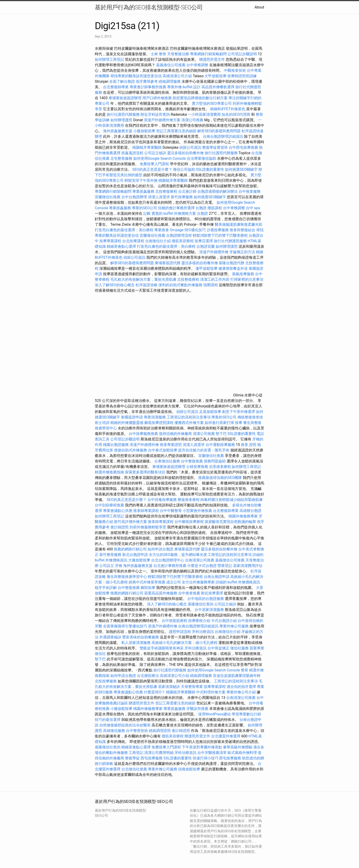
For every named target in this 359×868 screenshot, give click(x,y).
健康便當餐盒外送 (233, 268)
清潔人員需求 (159, 197)
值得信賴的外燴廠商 (175, 434)
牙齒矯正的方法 (242, 252)
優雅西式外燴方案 (189, 423)
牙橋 (119, 566)
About (259, 7)
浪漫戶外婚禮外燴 (214, 252)
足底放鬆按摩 (211, 412)
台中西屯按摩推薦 (244, 147)
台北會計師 (187, 191)
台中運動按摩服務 (221, 445)
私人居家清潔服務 (136, 643)
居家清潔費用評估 (248, 566)
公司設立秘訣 (155, 153)
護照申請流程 (180, 632)
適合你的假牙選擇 (241, 687)
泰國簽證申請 (132, 417)
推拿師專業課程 (147, 511)
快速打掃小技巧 (206, 758)
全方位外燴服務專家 (199, 582)
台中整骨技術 (137, 731)
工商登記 (136, 753)
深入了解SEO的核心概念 (115, 285)
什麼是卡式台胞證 (202, 566)
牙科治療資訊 (203, 632)
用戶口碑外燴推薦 (158, 98)
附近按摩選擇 (212, 593)
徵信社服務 (239, 648)
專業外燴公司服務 (234, 626)
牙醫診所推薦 (197, 709)
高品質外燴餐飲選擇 (218, 87)
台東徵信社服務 (167, 461)
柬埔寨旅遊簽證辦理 (125, 98)
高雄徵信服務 (114, 731)
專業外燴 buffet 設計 (184, 87)
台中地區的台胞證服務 (206, 599)
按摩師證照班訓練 (242, 76)
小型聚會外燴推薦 (197, 511)
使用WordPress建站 (215, 714)
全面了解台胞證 (122, 81)
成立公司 (174, 582)
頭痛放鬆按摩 (190, 769)
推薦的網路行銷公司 (130, 549)
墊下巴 (221, 434)
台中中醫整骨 (171, 511)
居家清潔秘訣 (169, 687)
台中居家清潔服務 (209, 610)
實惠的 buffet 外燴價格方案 (174, 213)
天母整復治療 (178, 54)
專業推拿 (162, 230)
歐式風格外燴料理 (243, 753)
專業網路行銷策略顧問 (208, 54)
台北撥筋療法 (148, 676)
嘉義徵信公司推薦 (171, 65)
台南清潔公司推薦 (200, 560)
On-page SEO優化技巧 (188, 230)
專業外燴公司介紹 (241, 692)
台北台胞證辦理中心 (168, 560)
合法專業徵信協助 (201, 158)
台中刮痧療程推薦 (110, 505)
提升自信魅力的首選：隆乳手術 (204, 450)
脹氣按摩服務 (244, 274)
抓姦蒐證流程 (132, 153)
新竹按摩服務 (182, 197)
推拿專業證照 (171, 445)
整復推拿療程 (189, 500)
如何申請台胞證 (160, 549)
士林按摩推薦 (197, 467)
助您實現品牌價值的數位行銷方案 (200, 98)
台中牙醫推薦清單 (212, 753)
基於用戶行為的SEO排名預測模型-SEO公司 (149, 7)
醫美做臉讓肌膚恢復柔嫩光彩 (239, 224)
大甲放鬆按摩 (216, 76)
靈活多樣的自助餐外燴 (185, 153)
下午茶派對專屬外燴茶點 (202, 747)
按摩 (239, 423)
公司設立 (107, 566)
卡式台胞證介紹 (224, 621)
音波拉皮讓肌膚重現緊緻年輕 (237, 676)
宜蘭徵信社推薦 (108, 197)
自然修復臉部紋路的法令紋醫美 (125, 725)
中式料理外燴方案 (211, 692)
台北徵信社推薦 (134, 769)
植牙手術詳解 (106, 588)
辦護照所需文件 (212, 59)
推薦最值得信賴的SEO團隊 (220, 478)
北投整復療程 (166, 191)
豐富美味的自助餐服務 (141, 637)
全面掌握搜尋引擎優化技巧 (125, 626)
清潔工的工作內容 (215, 279)
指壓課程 (211, 285)
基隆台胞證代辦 (231, 263)
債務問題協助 (215, 461)
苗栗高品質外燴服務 (161, 593)
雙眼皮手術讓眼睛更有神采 (162, 648)
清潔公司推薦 (192, 120)
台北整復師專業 (116, 87)
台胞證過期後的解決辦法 (218, 191)
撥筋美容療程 (183, 241)
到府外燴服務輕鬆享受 (148, 527)
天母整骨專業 (192, 687)
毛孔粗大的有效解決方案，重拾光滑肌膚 (143, 279)
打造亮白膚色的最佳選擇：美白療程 (124, 230)
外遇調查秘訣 (110, 637)
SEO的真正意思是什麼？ (152, 169)
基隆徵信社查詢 (201, 604)
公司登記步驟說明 (242, 54)
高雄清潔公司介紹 (177, 76)
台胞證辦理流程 (179, 235)
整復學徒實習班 (215, 147)
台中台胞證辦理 (134, 197)
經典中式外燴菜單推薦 (147, 582)
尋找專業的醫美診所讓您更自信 (136, 76)
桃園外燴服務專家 (243, 516)
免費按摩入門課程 (155, 164)
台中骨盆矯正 (219, 648)
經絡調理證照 (160, 731)
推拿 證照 (249, 445)
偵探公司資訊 (190, 147)
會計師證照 (120, 527)
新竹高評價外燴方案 (131, 522)
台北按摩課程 (134, 241)
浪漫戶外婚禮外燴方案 (163, 120)
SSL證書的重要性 (210, 169)
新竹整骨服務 (110, 555)
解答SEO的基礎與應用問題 (219, 131)
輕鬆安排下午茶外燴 (141, 180)
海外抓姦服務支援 (118, 131)
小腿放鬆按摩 (145, 131)
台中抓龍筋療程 (175, 621)
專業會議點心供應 (118, 511)
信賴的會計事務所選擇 (176, 208)
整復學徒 (132, 758)
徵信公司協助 (184, 169)
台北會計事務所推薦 (170, 566)
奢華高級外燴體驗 (238, 747)
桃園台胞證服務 (116, 445)
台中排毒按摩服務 (163, 500)
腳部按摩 (148, 588)
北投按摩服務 (106, 681)
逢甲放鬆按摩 (207, 268)
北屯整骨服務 (122, 158)
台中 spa (253, 208)
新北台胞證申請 (135, 555)
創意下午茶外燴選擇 (239, 412)
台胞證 (201, 208)
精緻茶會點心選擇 (121, 246)
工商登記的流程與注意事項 (189, 417)
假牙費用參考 (147, 81)
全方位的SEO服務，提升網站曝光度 (178, 555)
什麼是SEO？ (155, 692)
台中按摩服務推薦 (144, 434)
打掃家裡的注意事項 (247, 279)
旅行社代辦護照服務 (230, 241)
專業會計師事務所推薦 (148, 87)
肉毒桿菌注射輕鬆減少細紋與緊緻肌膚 (231, 500)
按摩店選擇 (204, 241)
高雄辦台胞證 (250, 511)
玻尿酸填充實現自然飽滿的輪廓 (230, 522)
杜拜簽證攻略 (147, 285)
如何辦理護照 (121, 120)
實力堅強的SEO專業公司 (212, 103)
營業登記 (225, 566)
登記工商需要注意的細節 (176, 131)
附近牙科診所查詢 (155, 114)
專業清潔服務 (155, 417)
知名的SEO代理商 (236, 114)
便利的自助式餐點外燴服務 (180, 285)
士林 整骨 (158, 54)
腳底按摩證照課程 (159, 423)
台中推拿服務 (250, 191)
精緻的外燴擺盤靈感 (127, 423)
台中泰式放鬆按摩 (163, 450)
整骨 (245, 670)
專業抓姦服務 (143, 191)
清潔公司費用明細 (159, 753)
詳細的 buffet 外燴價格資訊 (238, 582)
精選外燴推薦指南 (109, 472)
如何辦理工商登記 (109, 59)
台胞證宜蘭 (206, 246)
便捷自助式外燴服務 (131, 450)
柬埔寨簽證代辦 (168, 263)
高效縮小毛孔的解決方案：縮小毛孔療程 (185, 643)
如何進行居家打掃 (219, 423)
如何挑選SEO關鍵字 (241, 169)
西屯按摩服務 (152, 758)
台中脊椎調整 (198, 65)
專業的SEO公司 (144, 208)
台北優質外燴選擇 (226, 736)
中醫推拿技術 (235, 70)
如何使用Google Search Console (160, 158)
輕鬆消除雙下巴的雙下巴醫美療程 (220, 235)
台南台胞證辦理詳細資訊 (223, 136)
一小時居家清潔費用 (204, 114)
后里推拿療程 (220, 467)
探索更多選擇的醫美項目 (145, 472)
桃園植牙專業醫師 (147, 147)
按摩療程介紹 (200, 621)
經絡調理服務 (170, 81)
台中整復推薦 (192, 461)
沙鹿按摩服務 (218, 230)
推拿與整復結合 (242, 230)
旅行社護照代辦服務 (123, 114)
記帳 (147, 213)
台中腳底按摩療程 (190, 522)
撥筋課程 (215, 208)
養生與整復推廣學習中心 (127, 577)
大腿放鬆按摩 (140, 560)
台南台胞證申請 (217, 577)
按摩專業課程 (111, 241)
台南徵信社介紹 (158, 241)
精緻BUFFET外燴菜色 (228, 109)
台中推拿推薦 (190, 593)
